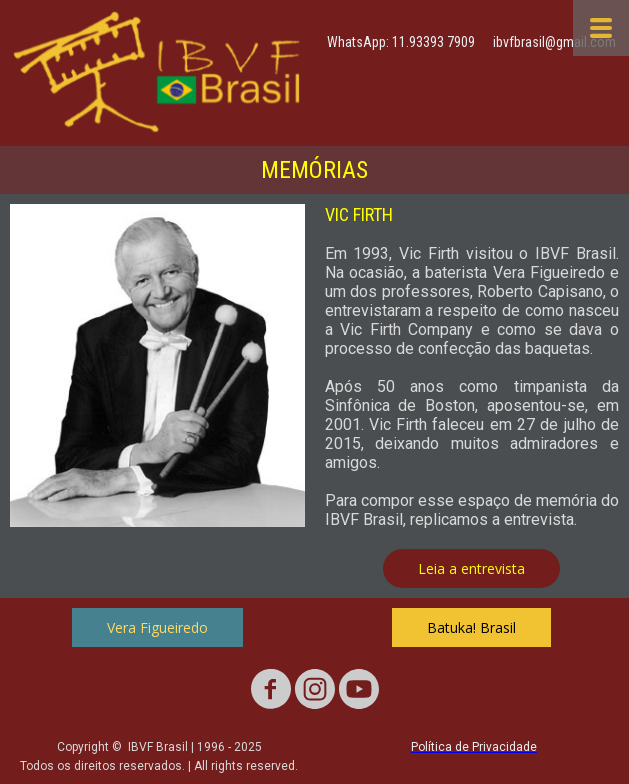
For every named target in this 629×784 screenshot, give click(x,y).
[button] (471, 568)
